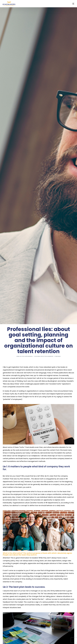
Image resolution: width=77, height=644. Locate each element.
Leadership (50, 356)
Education (44, 356)
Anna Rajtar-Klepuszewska (25, 356)
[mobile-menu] (72, 4)
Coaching (37, 356)
